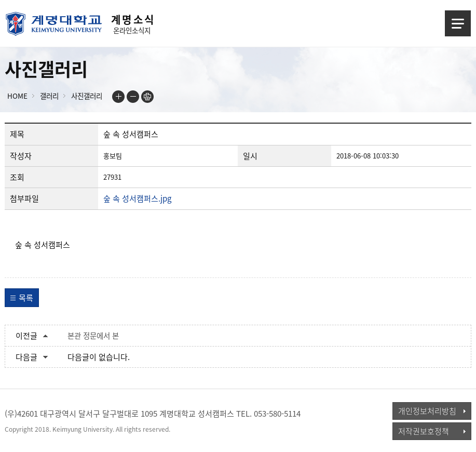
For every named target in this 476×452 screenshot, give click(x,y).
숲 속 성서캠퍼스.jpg (137, 198)
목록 (26, 298)
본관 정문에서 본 (93, 336)
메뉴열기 (458, 23)
